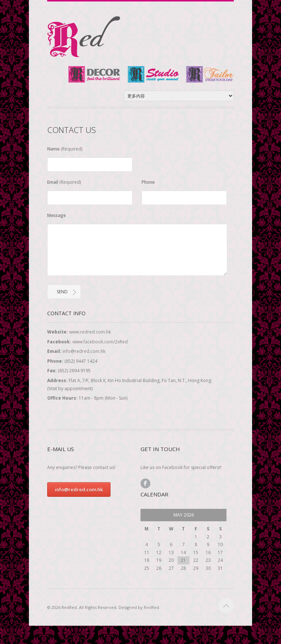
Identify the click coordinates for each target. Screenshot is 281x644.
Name (65, 149)
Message (57, 215)
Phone (148, 182)
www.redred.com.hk (90, 332)
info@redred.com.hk (84, 351)
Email (64, 182)
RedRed (151, 607)
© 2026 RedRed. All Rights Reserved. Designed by (103, 607)
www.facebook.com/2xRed (100, 342)
